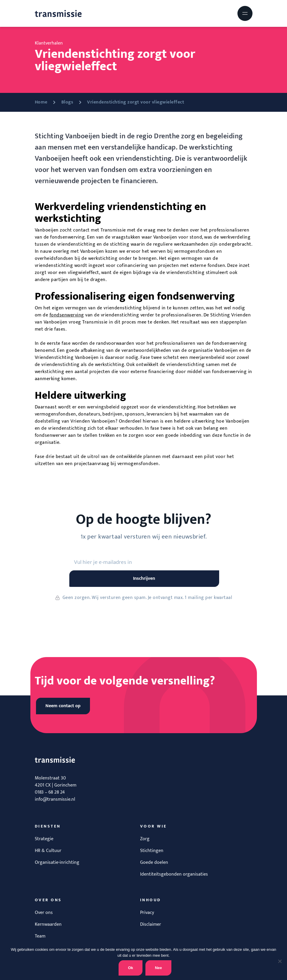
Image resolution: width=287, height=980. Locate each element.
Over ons (44, 913)
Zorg (145, 839)
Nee (158, 968)
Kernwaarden (48, 924)
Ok (131, 968)
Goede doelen (154, 862)
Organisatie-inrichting (57, 862)
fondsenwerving (67, 315)
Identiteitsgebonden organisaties (174, 874)
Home (41, 102)
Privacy (147, 913)
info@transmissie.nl (55, 799)
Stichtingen (152, 851)
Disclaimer (151, 924)
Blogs (67, 102)
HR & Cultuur (48, 851)
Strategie (44, 839)
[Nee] (280, 961)
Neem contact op (63, 706)
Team (40, 936)
